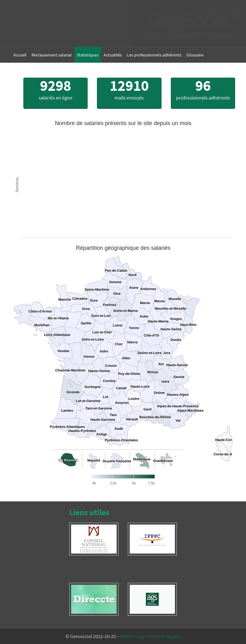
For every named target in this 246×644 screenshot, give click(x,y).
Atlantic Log (132, 636)
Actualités (113, 55)
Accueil (20, 55)
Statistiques (88, 55)
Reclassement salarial (52, 55)
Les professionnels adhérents (154, 55)
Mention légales (164, 636)
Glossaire (195, 55)
